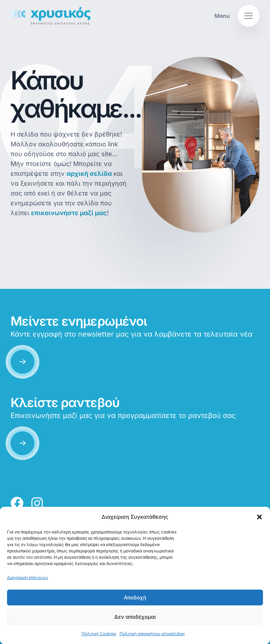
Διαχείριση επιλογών (28, 577)
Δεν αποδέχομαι (135, 617)
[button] (259, 517)
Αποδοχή (135, 597)
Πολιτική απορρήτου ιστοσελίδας (152, 634)
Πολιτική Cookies (99, 634)
